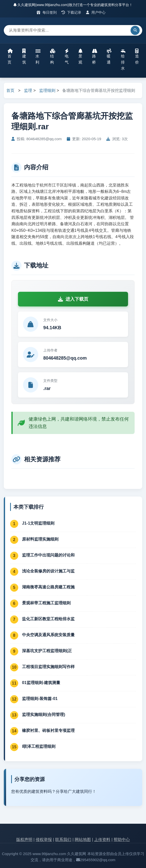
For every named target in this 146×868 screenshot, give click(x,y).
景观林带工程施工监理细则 (46, 603)
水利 (38, 56)
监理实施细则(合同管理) (44, 715)
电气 (67, 56)
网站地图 (83, 840)
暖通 (109, 56)
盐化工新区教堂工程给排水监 (48, 619)
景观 (80, 56)
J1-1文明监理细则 (38, 523)
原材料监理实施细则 (40, 539)
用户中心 (96, 12)
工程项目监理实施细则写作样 (48, 667)
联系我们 (63, 840)
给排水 (123, 59)
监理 (28, 90)
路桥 (95, 56)
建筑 (24, 56)
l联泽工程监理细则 (39, 746)
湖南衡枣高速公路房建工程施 (48, 587)
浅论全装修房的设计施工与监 (48, 571)
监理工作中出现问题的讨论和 (48, 555)
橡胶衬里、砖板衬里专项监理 (48, 730)
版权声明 (24, 840)
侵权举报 (44, 840)
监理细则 (47, 90)
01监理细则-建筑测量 (41, 683)
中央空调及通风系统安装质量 (48, 635)
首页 (10, 56)
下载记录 (71, 12)
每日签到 (47, 12)
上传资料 (102, 840)
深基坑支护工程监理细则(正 (47, 651)
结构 (53, 56)
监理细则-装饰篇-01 (40, 699)
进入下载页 (73, 299)
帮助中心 (122, 840)
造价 (137, 56)
